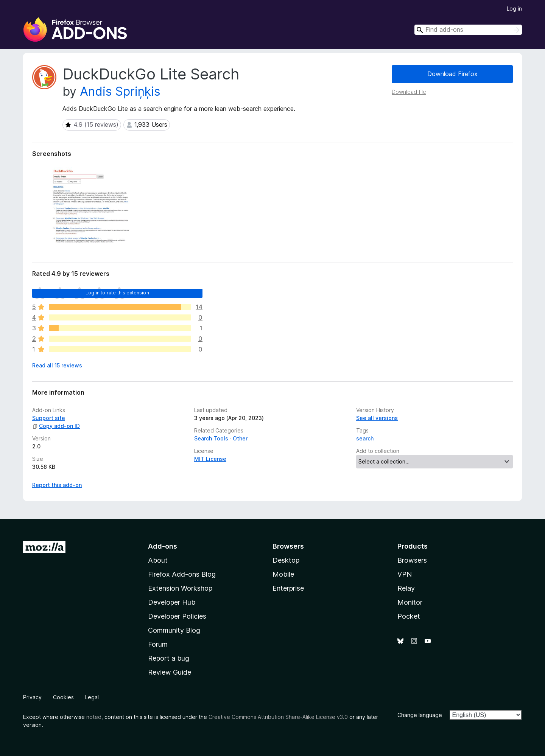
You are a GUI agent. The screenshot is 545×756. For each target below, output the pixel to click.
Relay (406, 588)
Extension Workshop (180, 588)
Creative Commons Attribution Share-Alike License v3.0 (278, 717)
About (158, 560)
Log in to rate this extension (117, 293)
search (365, 438)
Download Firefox (452, 74)
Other (240, 438)
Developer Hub (172, 602)
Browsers (412, 560)
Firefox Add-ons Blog (182, 574)
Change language (420, 715)
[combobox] (468, 30)
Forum (158, 644)
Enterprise (288, 588)
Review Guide (170, 672)
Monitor (410, 602)
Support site (49, 418)
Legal (92, 697)
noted (94, 717)
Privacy (32, 697)
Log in (514, 9)
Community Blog (174, 630)
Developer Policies (177, 616)
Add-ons (163, 546)
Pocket (409, 616)
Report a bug (169, 658)
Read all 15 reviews (57, 365)
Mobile (283, 574)
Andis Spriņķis (120, 91)
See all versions (377, 418)
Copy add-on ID (56, 426)
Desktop (286, 560)
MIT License (210, 459)
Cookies (63, 697)
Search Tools (211, 438)
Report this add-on (57, 485)
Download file (409, 92)
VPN (405, 574)
